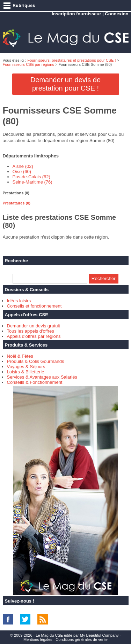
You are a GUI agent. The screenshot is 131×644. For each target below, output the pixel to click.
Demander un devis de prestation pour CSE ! (65, 84)
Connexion (117, 14)
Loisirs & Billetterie (26, 372)
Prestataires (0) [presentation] (17, 203)
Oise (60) (22, 172)
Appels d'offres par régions (34, 336)
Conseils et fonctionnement (34, 306)
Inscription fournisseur (77, 14)
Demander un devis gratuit (34, 326)
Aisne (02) (23, 166)
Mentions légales (38, 639)
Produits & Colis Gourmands (36, 361)
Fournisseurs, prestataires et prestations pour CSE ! (71, 60)
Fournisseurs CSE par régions (28, 64)
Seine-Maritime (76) (32, 182)
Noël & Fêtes (20, 356)
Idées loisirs (19, 301)
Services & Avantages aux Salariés (42, 377)
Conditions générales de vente (82, 639)
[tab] (66, 193)
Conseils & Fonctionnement (35, 382)
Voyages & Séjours (26, 367)
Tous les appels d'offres (31, 331)
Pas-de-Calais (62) (31, 177)
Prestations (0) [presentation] (16, 193)
